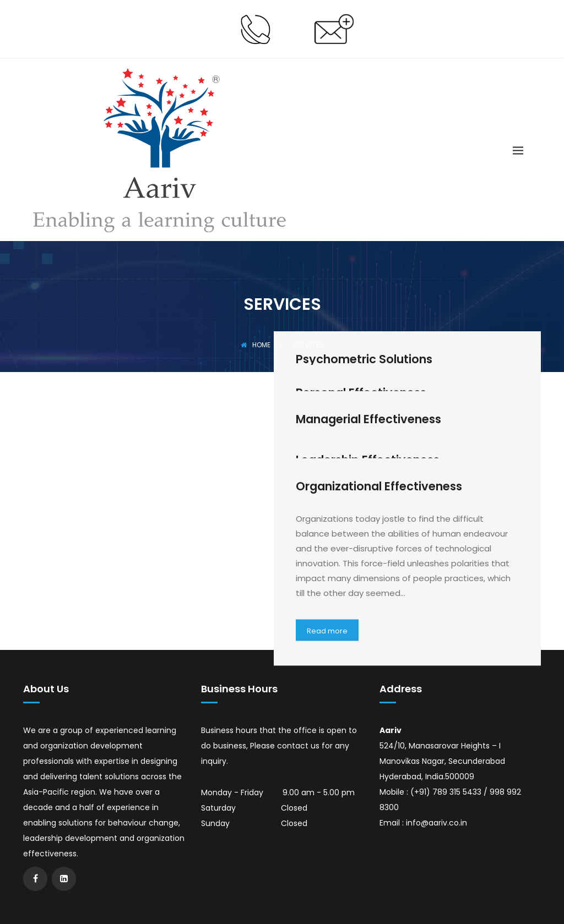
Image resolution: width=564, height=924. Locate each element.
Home (256, 345)
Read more (327, 630)
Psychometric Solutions (364, 359)
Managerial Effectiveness (368, 419)
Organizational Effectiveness (379, 486)
